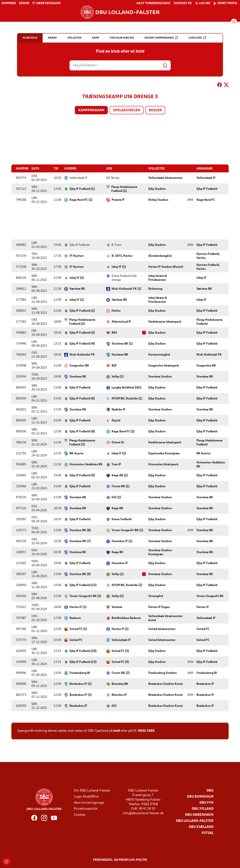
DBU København (199, 815)
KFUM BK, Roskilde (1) (127, 399)
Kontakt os (183, 3)
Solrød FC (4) (120, 662)
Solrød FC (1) (78, 629)
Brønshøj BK (120, 684)
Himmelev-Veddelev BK (86, 464)
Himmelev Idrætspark (163, 464)
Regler (155, 110)
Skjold (116, 420)
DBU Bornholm (200, 797)
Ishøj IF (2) (119, 453)
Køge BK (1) (120, 475)
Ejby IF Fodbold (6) (82, 399)
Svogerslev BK (79, 366)
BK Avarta (77, 453)
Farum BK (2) (121, 673)
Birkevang (155, 289)
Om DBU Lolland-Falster (92, 791)
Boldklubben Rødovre (126, 618)
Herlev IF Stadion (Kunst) (166, 267)
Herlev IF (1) (78, 607)
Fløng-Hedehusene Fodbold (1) (124, 189)
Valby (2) (118, 574)
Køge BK (117, 508)
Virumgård (156, 596)
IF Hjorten (77, 256)
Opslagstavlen (127, 110)
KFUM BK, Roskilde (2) (127, 585)
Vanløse (117, 607)
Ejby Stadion (157, 189)
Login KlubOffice (86, 797)
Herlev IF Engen (159, 607)
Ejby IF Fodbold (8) (82, 431)
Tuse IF (116, 464)
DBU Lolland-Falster (195, 821)
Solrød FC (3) (120, 651)
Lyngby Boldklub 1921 (127, 388)
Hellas (116, 311)
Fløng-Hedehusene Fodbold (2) (82, 322)
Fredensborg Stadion (163, 673)
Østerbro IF (119, 695)
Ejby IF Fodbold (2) (82, 311)
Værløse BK (77, 289)
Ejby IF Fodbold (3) (82, 333)
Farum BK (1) (121, 486)
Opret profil (225, 3)
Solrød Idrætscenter (162, 629)
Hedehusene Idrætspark (165, 322)
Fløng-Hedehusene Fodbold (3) (82, 443)
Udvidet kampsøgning (161, 38)
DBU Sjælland (201, 827)
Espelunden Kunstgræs (164, 453)
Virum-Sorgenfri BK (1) (127, 530)
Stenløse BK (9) (80, 574)
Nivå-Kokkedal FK (82, 355)
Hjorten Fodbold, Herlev (208, 256)
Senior (24, 3)
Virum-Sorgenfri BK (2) (85, 596)
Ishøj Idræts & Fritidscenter (158, 278)
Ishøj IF (201, 278)
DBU (210, 791)
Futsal (208, 833)
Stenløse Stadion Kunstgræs (160, 552)
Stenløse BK (120, 355)
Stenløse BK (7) (80, 541)
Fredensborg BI (80, 673)
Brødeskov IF (205, 684)
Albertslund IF (121, 322)
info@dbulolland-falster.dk (143, 813)
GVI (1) (116, 497)
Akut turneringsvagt (154, 3)
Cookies (80, 815)
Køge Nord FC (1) (81, 200)
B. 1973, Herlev (122, 256)
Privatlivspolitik (86, 809)
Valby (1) (118, 377)
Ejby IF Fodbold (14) (83, 651)
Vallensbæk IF (206, 178)
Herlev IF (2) (120, 629)
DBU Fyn (206, 803)
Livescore (197, 38)
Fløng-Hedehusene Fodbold (210, 322)
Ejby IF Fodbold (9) (82, 475)
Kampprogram (91, 110)
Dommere (9, 3)
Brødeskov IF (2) (81, 695)
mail (117, 731)
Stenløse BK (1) (122, 344)
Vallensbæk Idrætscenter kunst (165, 618)
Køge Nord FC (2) (123, 431)
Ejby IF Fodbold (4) (82, 344)
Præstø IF (118, 200)
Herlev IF (203, 607)
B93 (114, 333)
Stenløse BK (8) (80, 530)
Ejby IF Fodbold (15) (83, 662)
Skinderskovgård (160, 256)
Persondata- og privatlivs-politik (120, 860)
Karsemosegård (159, 355)
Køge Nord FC (206, 200)
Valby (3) (118, 596)
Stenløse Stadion (160, 377)
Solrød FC (203, 629)
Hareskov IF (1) (122, 541)
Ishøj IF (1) (119, 267)
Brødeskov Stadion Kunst (166, 684)
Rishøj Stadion (158, 200)
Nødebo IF (118, 409)
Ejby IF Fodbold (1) (82, 189)
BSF (114, 366)
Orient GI (118, 442)
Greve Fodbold (122, 519)
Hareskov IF (120, 563)
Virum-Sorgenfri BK (210, 596)
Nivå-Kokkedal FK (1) (126, 289)
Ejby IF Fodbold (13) (83, 585)
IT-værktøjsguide (47, 3)
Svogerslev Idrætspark (164, 366)
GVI (114, 706)
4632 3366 (146, 731)
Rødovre (75, 618)
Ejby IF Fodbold (207, 189)
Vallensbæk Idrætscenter (165, 178)
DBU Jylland (203, 809)
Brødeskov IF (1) (81, 684)
